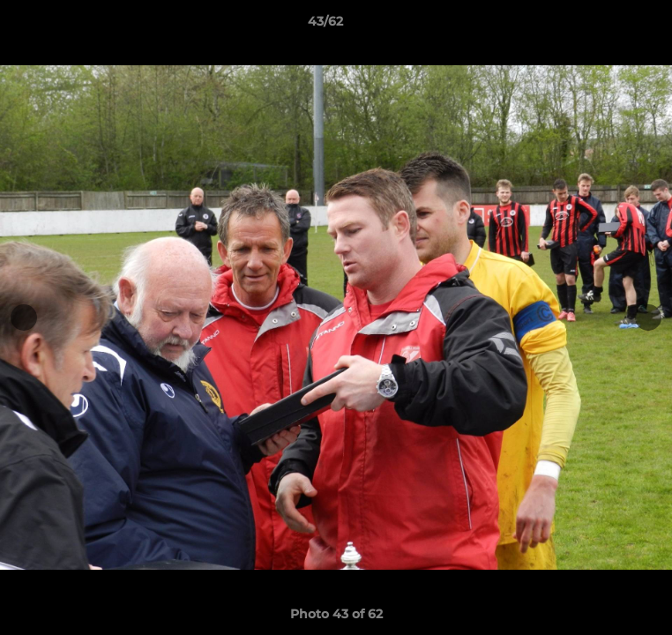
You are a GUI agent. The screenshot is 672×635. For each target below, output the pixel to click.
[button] (609, 26)
